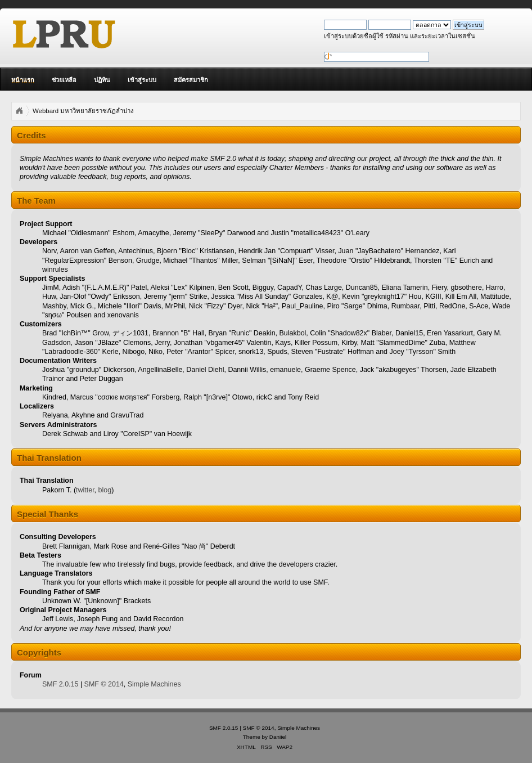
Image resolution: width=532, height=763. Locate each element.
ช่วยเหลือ (64, 80)
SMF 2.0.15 (60, 684)
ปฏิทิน (102, 80)
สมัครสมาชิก (191, 80)
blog (105, 490)
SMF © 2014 (104, 684)
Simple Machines (154, 684)
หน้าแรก (23, 80)
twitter (85, 490)
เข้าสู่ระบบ (142, 80)
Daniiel (278, 737)
